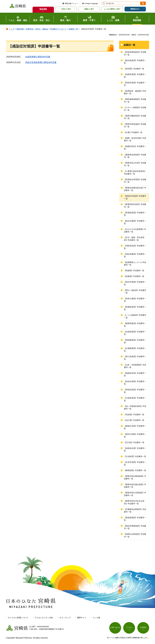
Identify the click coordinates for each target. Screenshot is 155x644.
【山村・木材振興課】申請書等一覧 (135, 366)
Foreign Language (91, 3)
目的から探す (66, 9)
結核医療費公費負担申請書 (38, 57)
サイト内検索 (103, 3)
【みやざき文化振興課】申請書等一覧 (135, 230)
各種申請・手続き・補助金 (37, 29)
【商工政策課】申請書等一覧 (135, 358)
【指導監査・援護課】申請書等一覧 (135, 92)
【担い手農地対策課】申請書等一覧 (135, 408)
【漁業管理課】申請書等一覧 (135, 76)
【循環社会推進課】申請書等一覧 (135, 535)
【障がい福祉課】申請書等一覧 (135, 292)
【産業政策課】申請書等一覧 (135, 214)
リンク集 (96, 618)
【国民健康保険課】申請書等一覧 (135, 100)
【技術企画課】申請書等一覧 (135, 383)
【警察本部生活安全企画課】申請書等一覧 (134, 502)
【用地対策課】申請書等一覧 (135, 391)
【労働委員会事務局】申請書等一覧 (135, 511)
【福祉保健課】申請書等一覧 (135, 255)
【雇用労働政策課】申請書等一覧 (135, 117)
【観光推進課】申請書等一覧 (135, 62)
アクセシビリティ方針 (44, 618)
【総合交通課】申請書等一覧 (135, 222)
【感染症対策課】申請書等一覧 (135, 197)
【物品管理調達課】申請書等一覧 (135, 527)
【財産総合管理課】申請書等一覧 (135, 181)
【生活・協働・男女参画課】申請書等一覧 (134, 239)
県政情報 (20, 29)
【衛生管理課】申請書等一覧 (135, 283)
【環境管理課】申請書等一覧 (135, 84)
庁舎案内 (143, 627)
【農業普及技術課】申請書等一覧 (135, 156)
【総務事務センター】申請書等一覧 (135, 264)
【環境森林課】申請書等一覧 (135, 341)
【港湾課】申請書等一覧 (134, 69)
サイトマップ (65, 618)
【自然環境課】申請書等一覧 (135, 333)
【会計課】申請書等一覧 (134, 420)
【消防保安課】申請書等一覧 (135, 247)
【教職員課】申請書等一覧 (135, 470)
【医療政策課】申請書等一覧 (135, 308)
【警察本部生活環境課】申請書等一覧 (135, 494)
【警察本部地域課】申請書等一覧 (135, 125)
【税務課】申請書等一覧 (134, 271)
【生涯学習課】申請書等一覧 (135, 463)
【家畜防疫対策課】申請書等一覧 (135, 206)
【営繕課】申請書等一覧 (134, 415)
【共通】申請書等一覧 (133, 132)
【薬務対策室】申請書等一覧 (135, 148)
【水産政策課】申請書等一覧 (135, 399)
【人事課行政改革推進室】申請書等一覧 (135, 172)
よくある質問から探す (112, 9)
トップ (12, 29)
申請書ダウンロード (58, 29)
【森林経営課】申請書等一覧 (135, 374)
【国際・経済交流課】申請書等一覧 (135, 139)
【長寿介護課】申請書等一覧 (135, 300)
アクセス (129, 627)
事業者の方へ (135, 9)
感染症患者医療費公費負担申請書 (41, 62)
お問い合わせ (115, 627)
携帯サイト (82, 618)
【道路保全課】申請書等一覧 (135, 450)
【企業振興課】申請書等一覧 (135, 350)
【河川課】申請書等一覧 (134, 442)
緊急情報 (43, 9)
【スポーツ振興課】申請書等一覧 (135, 109)
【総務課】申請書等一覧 (134, 276)
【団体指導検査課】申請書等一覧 (135, 53)
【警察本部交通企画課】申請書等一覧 (135, 486)
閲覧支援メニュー (71, 3)
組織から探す (89, 9)
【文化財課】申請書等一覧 (135, 456)
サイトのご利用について (18, 618)
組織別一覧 (73, 29)
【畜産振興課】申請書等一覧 (135, 519)
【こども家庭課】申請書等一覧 (135, 316)
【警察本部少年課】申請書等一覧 (135, 164)
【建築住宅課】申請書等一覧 (135, 427)
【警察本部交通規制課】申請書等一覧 (135, 477)
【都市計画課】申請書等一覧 (135, 435)
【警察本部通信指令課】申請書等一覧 (135, 189)
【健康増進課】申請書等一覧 (135, 325)
